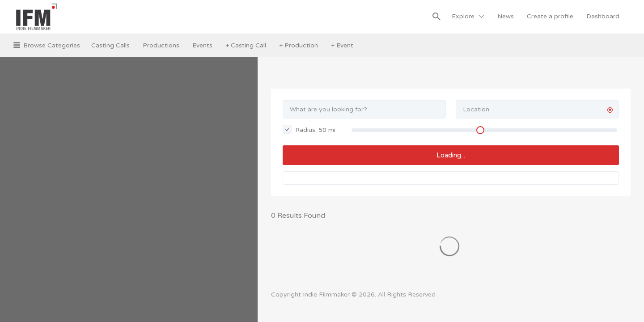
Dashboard (603, 16)
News (506, 16)
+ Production (299, 45)
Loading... (451, 155)
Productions (161, 45)
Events (202, 45)
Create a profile (550, 16)
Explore (463, 16)
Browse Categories (52, 45)
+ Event (342, 45)
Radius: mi (309, 129)
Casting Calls (110, 45)
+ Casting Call (246, 45)
